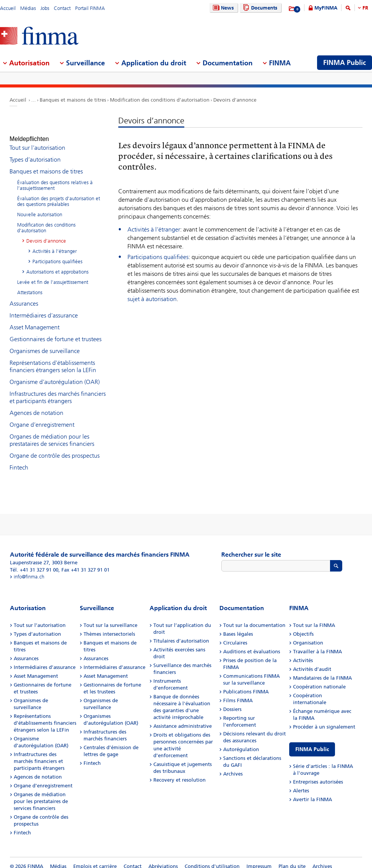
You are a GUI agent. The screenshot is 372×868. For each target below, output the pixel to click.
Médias (28, 8)
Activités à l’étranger (154, 229)
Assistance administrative (183, 719)
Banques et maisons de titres (73, 100)
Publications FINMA (246, 685)
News (222, 8)
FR (365, 8)
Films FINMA (238, 694)
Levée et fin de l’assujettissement (53, 275)
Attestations (30, 286)
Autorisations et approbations (57, 265)
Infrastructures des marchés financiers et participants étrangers (58, 390)
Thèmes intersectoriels (109, 627)
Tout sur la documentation (254, 618)
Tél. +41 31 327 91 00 (34, 563)
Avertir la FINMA (312, 793)
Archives (233, 767)
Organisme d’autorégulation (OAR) (55, 375)
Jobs (45, 8)
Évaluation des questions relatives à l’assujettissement (55, 178)
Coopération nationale (319, 680)
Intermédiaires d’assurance (44, 308)
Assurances (24, 297)
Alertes (301, 784)
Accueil (8, 8)
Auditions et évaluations (252, 645)
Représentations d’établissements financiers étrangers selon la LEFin (53, 360)
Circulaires (235, 636)
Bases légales (238, 627)
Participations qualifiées (158, 257)
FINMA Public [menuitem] (345, 63)
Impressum (259, 859)
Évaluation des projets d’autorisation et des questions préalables (59, 194)
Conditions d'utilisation (212, 859)
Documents (259, 8)
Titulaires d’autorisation (181, 634)
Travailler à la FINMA (317, 645)
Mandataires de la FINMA (322, 671)
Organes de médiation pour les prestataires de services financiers (52, 433)
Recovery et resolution (180, 773)
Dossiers (232, 702)
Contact (62, 8)
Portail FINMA (90, 8)
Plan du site (292, 859)
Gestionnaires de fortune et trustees (56, 332)
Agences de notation (36, 406)
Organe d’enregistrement (42, 418)
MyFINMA (326, 8)
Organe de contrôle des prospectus (55, 449)
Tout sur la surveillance (110, 618)
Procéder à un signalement (324, 720)
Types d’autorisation (35, 153)
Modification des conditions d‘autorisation (160, 100)
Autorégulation (241, 742)
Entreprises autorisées (318, 775)
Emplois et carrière (95, 859)
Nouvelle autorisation (40, 208)
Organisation (308, 636)
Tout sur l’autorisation (37, 141)
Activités (303, 653)
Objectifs (303, 627)
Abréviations (163, 859)
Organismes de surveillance (45, 344)
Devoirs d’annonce (235, 100)
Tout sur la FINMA (314, 618)
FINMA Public (312, 742)
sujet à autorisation (152, 299)
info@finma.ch (29, 570)
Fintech (19, 461)
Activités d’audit (312, 662)
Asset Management (35, 320)
